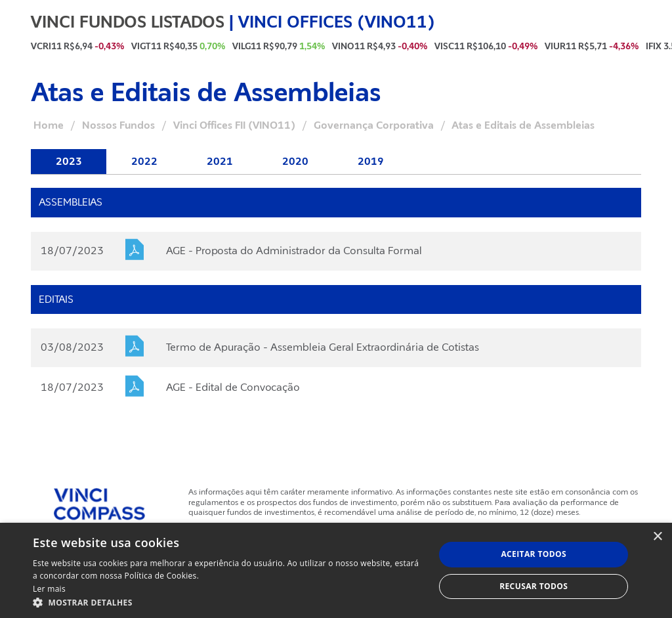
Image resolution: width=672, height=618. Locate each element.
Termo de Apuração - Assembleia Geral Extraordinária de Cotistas (323, 347)
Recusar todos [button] (534, 586)
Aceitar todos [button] (534, 554)
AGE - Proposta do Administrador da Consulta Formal (294, 251)
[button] (228, 602)
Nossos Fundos (118, 125)
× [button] (657, 537)
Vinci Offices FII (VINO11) (234, 125)
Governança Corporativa (374, 125)
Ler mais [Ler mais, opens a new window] (49, 589)
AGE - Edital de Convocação (233, 387)
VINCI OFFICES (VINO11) (337, 22)
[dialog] (336, 570)
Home (49, 125)
